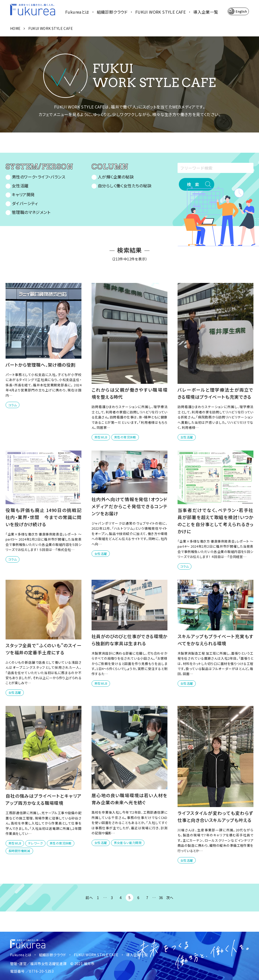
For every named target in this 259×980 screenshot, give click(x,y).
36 (161, 898)
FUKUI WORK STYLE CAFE (160, 12)
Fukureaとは (77, 12)
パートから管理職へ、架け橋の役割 (40, 365)
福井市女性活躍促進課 (48, 964)
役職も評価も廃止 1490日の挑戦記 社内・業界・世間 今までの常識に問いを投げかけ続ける (46, 517)
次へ (170, 898)
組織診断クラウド (112, 12)
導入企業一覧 (206, 12)
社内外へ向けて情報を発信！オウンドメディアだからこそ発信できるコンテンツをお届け (129, 506)
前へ (89, 898)
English (241, 11)
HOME (15, 28)
